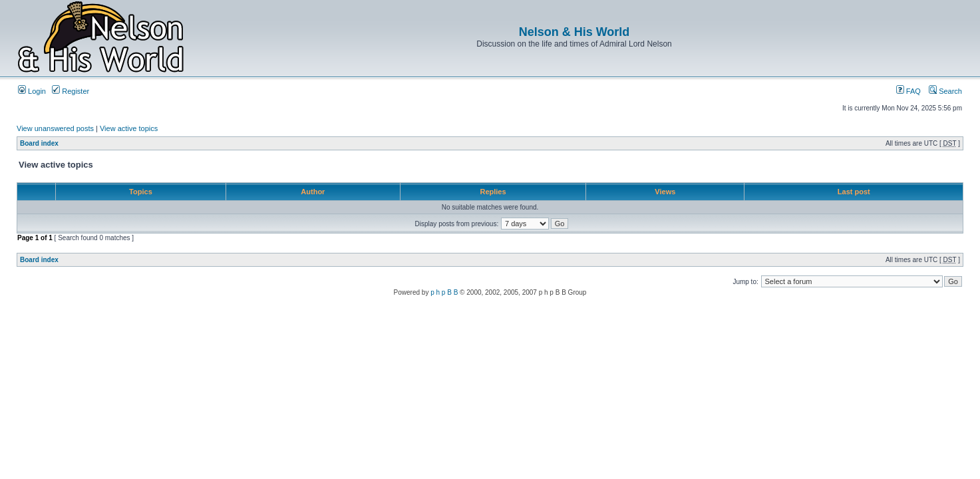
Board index (39, 143)
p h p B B (444, 292)
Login (32, 91)
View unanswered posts (55, 128)
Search (945, 91)
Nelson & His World (574, 32)
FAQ (908, 91)
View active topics (129, 128)
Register (71, 91)
